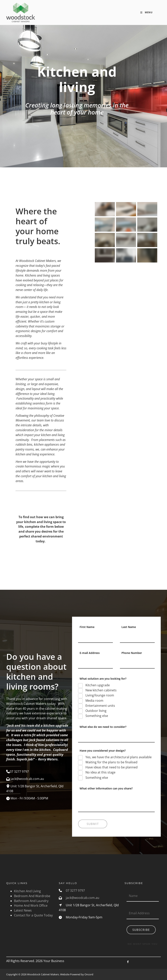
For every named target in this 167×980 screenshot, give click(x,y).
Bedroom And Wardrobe (32, 896)
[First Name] (95, 637)
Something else (96, 716)
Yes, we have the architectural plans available (118, 757)
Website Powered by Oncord (77, 974)
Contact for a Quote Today (33, 915)
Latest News (23, 910)
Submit (93, 824)
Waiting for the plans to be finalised (111, 762)
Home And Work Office (31, 906)
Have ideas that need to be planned (111, 767)
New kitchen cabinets (101, 690)
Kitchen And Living (27, 891)
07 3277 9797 (75, 890)
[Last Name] (137, 637)
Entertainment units (100, 706)
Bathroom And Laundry (31, 901)
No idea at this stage (100, 772)
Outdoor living (96, 711)
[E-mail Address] (95, 663)
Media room (94, 701)
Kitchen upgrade (97, 685)
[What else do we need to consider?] (116, 737)
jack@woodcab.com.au (83, 898)
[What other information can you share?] (116, 803)
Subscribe (141, 930)
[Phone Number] (137, 663)
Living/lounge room (99, 695)
